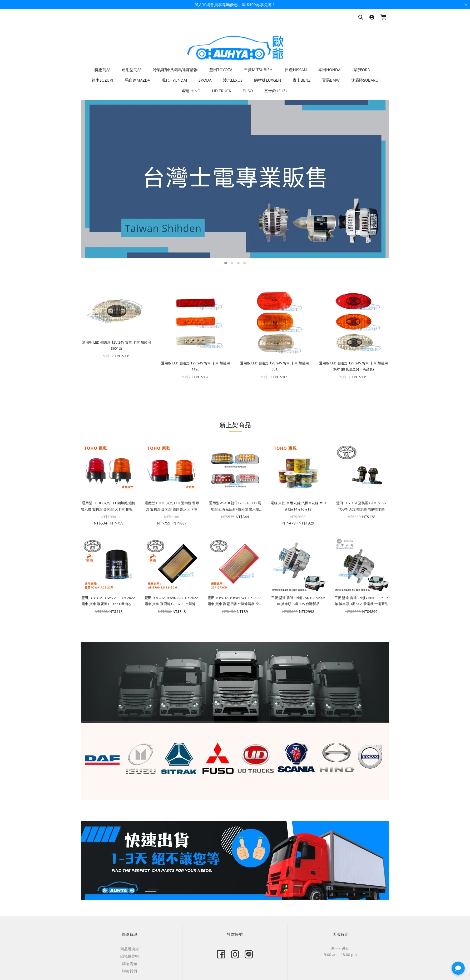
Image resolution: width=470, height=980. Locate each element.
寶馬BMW (331, 80)
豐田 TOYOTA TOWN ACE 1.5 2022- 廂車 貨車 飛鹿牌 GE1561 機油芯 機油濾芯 (109, 601)
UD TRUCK (222, 91)
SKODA (205, 80)
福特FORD (361, 70)
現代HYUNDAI (174, 80)
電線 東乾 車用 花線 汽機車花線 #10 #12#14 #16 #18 (298, 506)
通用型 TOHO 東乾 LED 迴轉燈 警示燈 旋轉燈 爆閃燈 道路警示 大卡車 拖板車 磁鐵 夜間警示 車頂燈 (172, 506)
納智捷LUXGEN (268, 80)
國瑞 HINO (191, 91)
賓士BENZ (301, 80)
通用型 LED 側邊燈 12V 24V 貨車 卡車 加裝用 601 (274, 366)
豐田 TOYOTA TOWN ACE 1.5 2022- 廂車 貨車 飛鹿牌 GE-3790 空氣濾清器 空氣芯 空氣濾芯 (172, 601)
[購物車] (384, 18)
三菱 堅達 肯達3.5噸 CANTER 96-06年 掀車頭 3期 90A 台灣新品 (298, 601)
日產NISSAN (296, 70)
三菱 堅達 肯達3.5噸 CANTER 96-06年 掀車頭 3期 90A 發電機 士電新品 (361, 601)
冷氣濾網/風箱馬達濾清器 (175, 70)
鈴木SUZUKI (102, 80)
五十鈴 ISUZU (276, 91)
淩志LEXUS (233, 80)
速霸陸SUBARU (365, 80)
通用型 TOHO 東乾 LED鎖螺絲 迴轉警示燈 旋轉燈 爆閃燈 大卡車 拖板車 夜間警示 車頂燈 (109, 506)
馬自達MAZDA (138, 80)
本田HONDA (329, 70)
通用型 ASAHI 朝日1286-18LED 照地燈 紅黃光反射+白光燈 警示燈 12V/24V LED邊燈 (235, 506)
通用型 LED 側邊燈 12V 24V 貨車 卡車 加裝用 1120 (196, 366)
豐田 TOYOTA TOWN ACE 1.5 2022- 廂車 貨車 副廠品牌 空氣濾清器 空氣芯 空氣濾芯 (235, 601)
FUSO (248, 91)
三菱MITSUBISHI (259, 70)
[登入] (372, 18)
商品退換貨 (130, 949)
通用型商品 (132, 70)
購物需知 (130, 964)
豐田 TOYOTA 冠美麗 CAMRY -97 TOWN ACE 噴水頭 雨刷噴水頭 (361, 506)
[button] (226, 263)
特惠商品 (102, 70)
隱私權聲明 (130, 956)
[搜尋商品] (361, 18)
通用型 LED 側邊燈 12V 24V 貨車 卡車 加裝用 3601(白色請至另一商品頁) (353, 366)
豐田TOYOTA (221, 70)
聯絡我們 (130, 971)
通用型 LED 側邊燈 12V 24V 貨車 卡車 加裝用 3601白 (117, 345)
